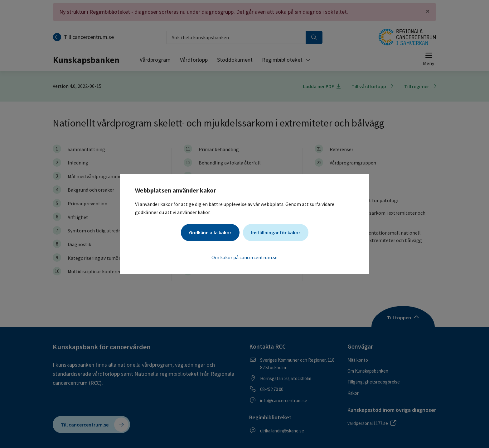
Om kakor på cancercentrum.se (244, 257)
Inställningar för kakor (276, 232)
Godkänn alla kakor (210, 232)
